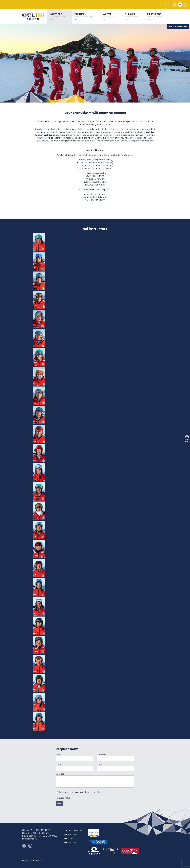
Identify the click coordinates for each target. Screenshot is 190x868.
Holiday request (178, 26)
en (180, 5)
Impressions (154, 16)
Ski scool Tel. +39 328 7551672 (36, 830)
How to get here (74, 830)
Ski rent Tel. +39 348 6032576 (36, 833)
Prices (69, 838)
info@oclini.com (30, 839)
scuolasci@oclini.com (95, 197)
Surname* (102, 755)
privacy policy (95, 792)
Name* (59, 755)
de (185, 5)
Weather (70, 842)
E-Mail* (100, 764)
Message (60, 774)
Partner (84, 16)
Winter (109, 16)
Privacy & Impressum (32, 860)
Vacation (71, 834)
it (175, 5)
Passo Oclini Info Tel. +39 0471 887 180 (40, 836)
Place (58, 764)
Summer (131, 16)
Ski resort (57, 16)
